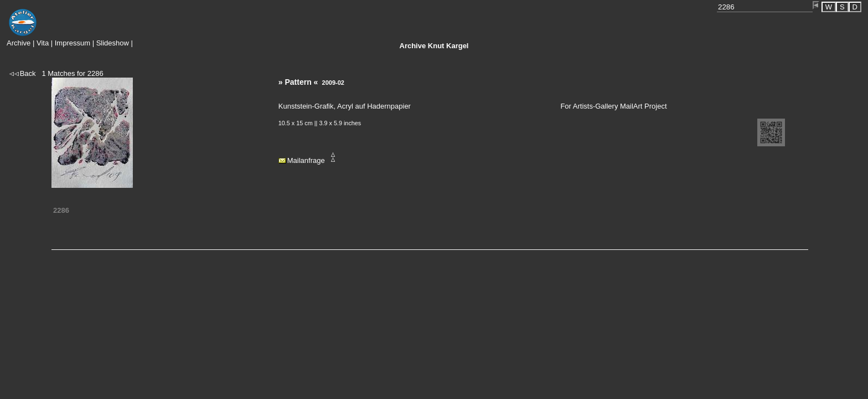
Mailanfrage (306, 160)
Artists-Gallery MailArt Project (620, 106)
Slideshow (113, 43)
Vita (43, 43)
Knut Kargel (434, 46)
